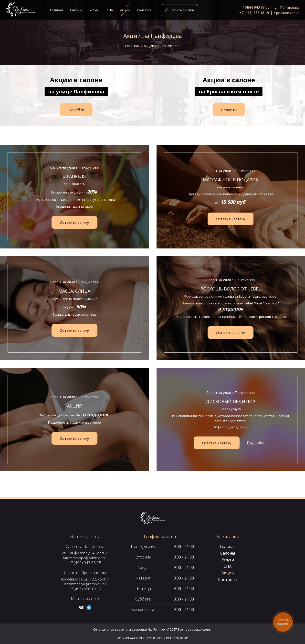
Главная (132, 46)
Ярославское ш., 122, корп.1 (85, 579)
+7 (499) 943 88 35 (85, 563)
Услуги (228, 560)
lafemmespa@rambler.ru (85, 584)
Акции (228, 573)
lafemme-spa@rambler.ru (85, 558)
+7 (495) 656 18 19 (85, 589)
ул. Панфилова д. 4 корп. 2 (85, 553)
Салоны (228, 553)
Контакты (228, 580)
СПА (228, 566)
